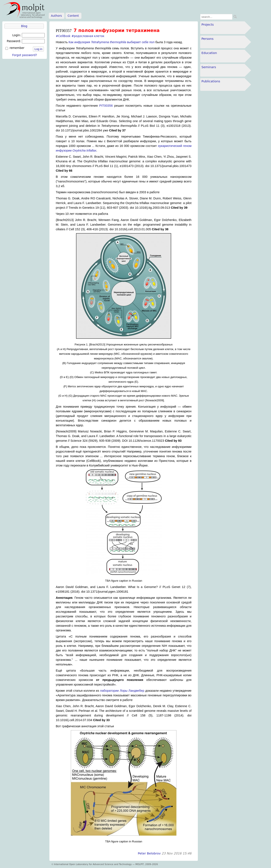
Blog (24, 26)
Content (73, 16)
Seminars (209, 67)
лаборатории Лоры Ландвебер (122, 691)
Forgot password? (24, 55)
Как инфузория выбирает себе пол (111, 42)
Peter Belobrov (149, 853)
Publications (211, 81)
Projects (208, 24)
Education (209, 53)
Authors (56, 16)
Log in (38, 49)
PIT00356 (106, 106)
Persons (207, 39)
